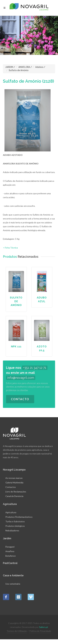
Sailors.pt (44, 627)
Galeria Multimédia (14, 482)
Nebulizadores (12, 530)
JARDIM (9, 67)
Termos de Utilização (17, 631)
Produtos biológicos (15, 526)
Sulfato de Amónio (19, 70)
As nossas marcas (14, 478)
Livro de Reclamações (16, 492)
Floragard (10, 547)
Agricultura (11, 512)
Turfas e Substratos (15, 521)
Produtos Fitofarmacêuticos (19, 517)
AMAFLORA (24, 67)
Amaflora (10, 551)
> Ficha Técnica (10, 248)
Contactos (11, 487)
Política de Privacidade (40, 631)
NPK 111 (16, 347)
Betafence (11, 556)
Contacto (20, 399)
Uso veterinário (13, 584)
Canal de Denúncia (14, 496)
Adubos (39, 67)
